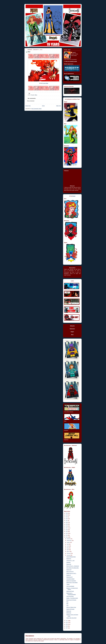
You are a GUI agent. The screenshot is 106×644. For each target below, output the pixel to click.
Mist (67, 604)
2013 (67, 535)
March (68, 552)
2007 (67, 628)
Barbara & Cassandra (71, 581)
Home (43, 106)
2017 (67, 528)
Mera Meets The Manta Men (73, 568)
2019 (67, 524)
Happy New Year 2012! (72, 618)
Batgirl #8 (69, 575)
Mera (36, 95)
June (68, 546)
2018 (67, 526)
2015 (67, 532)
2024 (67, 517)
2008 (67, 626)
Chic (67, 605)
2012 (67, 537)
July (68, 544)
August (68, 542)
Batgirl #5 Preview (70, 609)
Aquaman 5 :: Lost (70, 561)
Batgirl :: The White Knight (72, 598)
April (68, 550)
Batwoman (69, 559)
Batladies (69, 562)
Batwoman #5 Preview (71, 600)
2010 (67, 622)
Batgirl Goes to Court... (71, 573)
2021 (67, 521)
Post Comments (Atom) (36, 109)
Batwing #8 (69, 570)
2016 (67, 530)
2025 (67, 515)
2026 (67, 513)
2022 (67, 519)
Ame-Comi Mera (70, 596)
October (69, 539)
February (69, 553)
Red (67, 602)
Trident (68, 584)
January (69, 555)
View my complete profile (71, 61)
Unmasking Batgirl (70, 579)
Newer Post (28, 106)
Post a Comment (31, 101)
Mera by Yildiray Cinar (71, 607)
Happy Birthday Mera (71, 557)
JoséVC (74, 53)
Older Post (58, 106)
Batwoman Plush (70, 591)
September (69, 541)
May (68, 548)
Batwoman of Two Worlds (72, 583)
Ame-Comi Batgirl (70, 586)
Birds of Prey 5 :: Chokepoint (73, 566)
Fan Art (33, 95)
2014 (67, 533)
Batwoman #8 (69, 577)
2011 (67, 621)
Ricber (74, 196)
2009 (67, 624)
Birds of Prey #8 (70, 572)
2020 (67, 522)
